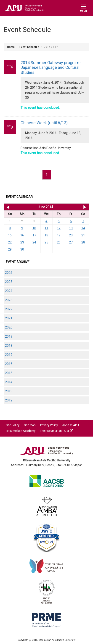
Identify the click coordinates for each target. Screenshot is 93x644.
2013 (9, 391)
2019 (9, 336)
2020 (9, 327)
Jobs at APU (71, 425)
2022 (9, 309)
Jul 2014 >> (85, 207)
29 (10, 249)
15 (10, 235)
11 (46, 228)
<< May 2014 (7, 207)
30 (22, 249)
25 (46, 242)
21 (83, 235)
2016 (9, 364)
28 (83, 242)
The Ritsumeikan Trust (56, 431)
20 (71, 235)
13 (71, 228)
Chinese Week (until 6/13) (44, 123)
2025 (9, 282)
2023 (9, 300)
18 (46, 235)
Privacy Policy (49, 425)
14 (83, 228)
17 (34, 235)
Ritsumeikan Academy (21, 431)
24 (34, 242)
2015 (9, 373)
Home (11, 47)
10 (34, 228)
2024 (9, 291)
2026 (9, 273)
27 (71, 242)
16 (22, 235)
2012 (9, 400)
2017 (9, 355)
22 (10, 242)
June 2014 (45, 207)
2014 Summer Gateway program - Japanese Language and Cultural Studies (51, 67)
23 (22, 242)
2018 (9, 346)
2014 (9, 382)
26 (59, 242)
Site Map (30, 425)
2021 (9, 318)
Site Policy (13, 425)
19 (59, 235)
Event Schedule (29, 47)
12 (59, 228)
